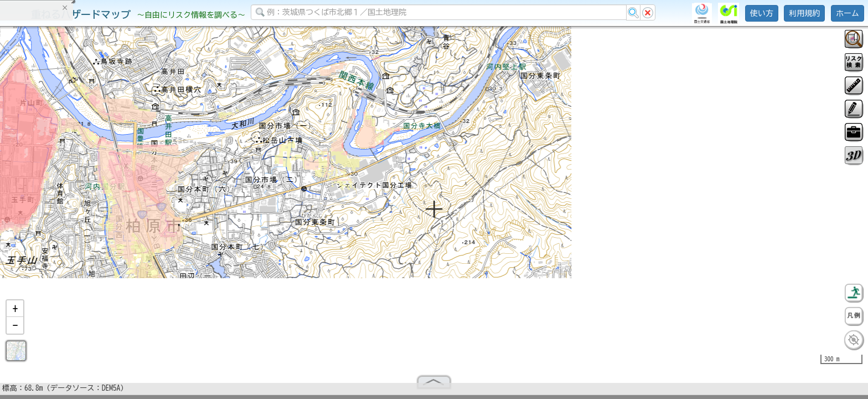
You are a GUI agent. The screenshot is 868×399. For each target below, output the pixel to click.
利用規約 (804, 13)
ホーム (848, 13)
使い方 (762, 13)
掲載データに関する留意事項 (61, 188)
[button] (15, 313)
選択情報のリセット (117, 218)
